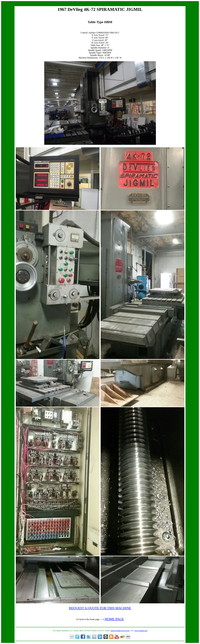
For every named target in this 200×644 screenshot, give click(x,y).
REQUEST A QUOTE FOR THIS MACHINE (100, 608)
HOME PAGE (114, 619)
